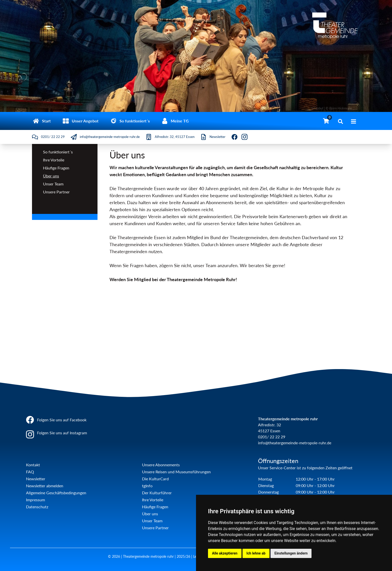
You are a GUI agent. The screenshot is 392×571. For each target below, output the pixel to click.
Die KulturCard (155, 479)
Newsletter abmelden (45, 486)
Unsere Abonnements (161, 465)
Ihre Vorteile (54, 160)
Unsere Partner (56, 192)
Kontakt (33, 465)
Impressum (35, 500)
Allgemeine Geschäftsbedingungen (56, 493)
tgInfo (147, 486)
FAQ (30, 472)
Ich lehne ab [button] (256, 553)
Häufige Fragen (56, 168)
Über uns (51, 176)
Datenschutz (37, 507)
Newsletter (36, 479)
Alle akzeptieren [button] (225, 553)
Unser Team (53, 184)
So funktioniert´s (58, 152)
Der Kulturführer (157, 493)
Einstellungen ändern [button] (291, 553)
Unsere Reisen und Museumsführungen (176, 472)
